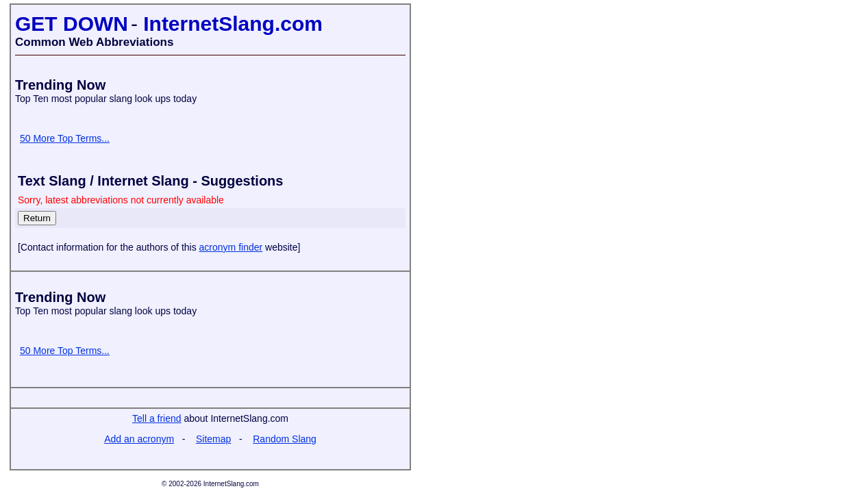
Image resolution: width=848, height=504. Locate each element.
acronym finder (231, 247)
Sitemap (213, 439)
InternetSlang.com (233, 24)
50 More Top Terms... (65, 138)
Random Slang (285, 439)
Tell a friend (157, 418)
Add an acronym (139, 439)
